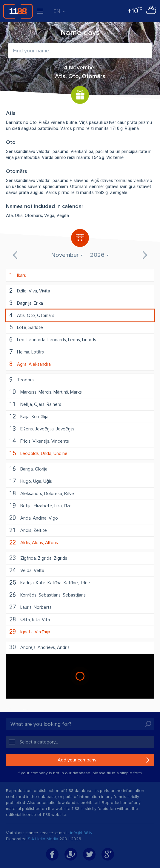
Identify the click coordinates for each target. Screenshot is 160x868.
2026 (100, 255)
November (67, 255)
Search (148, 724)
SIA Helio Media (43, 839)
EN (59, 11)
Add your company (77, 760)
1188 (18, 11)
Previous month (16, 255)
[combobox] (80, 51)
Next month (144, 255)
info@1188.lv (81, 833)
